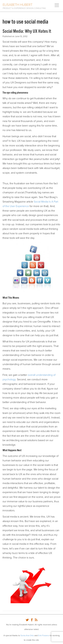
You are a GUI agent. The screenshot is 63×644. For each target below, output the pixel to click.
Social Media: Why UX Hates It (27, 31)
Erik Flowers (44, 635)
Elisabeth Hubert (18, 5)
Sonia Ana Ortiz (27, 635)
